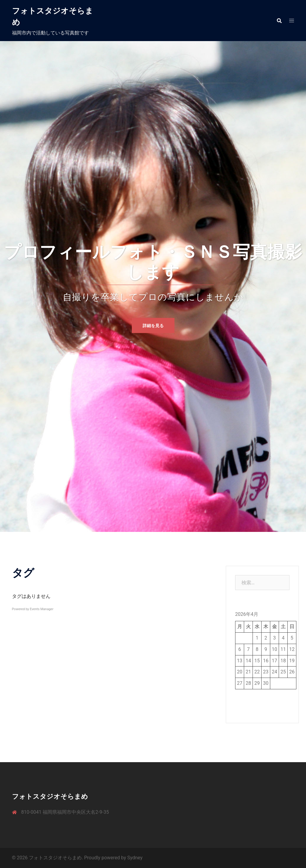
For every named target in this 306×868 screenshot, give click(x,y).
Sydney (135, 858)
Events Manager (42, 609)
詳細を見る (153, 325)
